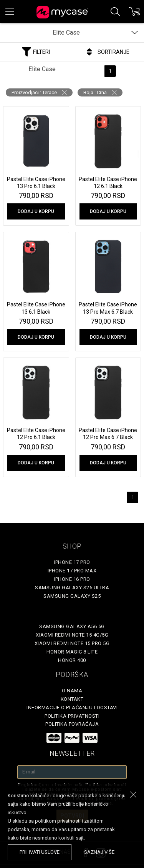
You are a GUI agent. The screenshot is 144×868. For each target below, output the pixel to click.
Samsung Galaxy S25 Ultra (72, 588)
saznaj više (99, 852)
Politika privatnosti (72, 716)
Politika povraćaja (72, 724)
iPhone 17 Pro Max (72, 571)
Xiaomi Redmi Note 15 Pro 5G (72, 643)
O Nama (72, 691)
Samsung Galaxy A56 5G (72, 626)
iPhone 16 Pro (72, 579)
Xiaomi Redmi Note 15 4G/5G (72, 635)
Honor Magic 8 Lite (72, 652)
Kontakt (72, 699)
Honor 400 (72, 660)
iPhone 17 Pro (72, 562)
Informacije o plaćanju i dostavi (72, 708)
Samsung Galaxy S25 (72, 596)
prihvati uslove (40, 852)
